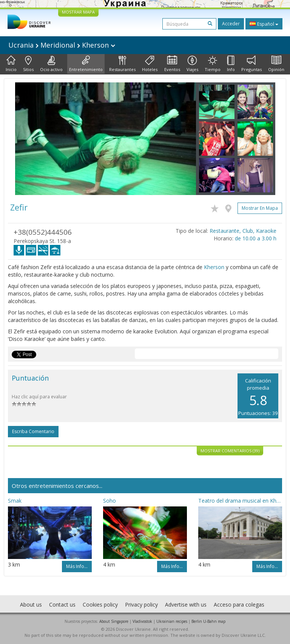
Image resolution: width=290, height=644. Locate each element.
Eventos (172, 64)
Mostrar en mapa (260, 208)
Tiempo (213, 64)
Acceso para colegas (239, 605)
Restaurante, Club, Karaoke (243, 231)
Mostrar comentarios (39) (230, 451)
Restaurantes (122, 64)
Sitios (28, 64)
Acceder (231, 24)
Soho (110, 501)
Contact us (62, 605)
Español (264, 24)
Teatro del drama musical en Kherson (240, 501)
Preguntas (251, 64)
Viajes (192, 64)
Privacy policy (141, 605)
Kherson (214, 267)
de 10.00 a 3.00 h (256, 238)
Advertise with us (186, 605)
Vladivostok (142, 621)
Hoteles (150, 64)
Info (231, 64)
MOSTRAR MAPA (78, 12)
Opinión (276, 64)
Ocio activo (51, 64)
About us (31, 605)
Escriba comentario (33, 431)
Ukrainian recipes (172, 621)
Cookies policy (100, 605)
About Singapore (114, 621)
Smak (15, 501)
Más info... (77, 566)
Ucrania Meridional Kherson (62, 45)
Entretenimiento (86, 64)
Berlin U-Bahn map (208, 621)
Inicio (11, 64)
